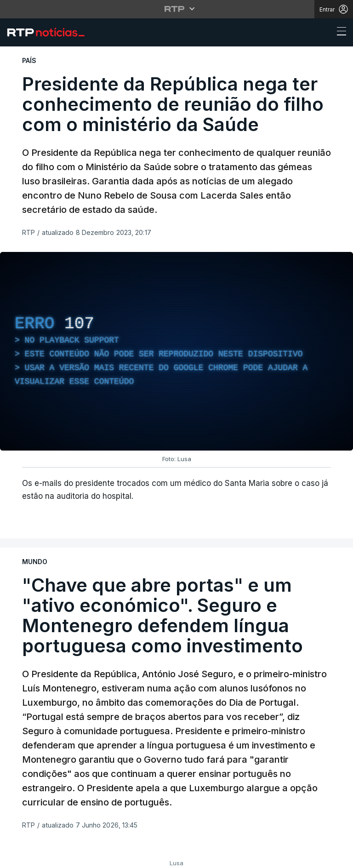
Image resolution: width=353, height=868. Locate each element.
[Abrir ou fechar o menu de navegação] (339, 33)
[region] (176, 351)
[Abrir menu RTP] (177, 9)
